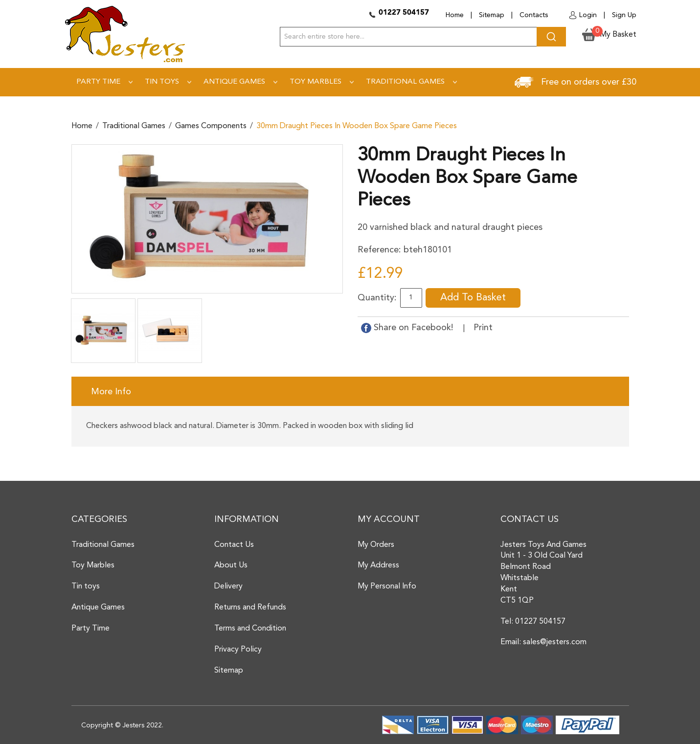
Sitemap (492, 15)
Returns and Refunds (250, 608)
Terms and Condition (250, 629)
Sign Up (624, 15)
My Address (378, 565)
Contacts (534, 15)
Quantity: (377, 298)
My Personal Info (387, 586)
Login (588, 15)
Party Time (90, 629)
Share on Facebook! (408, 328)
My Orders (376, 545)
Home (455, 15)
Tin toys (86, 586)
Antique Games (98, 608)
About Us (231, 565)
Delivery (228, 586)
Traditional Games (134, 126)
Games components (211, 126)
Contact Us (234, 545)
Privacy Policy (238, 650)
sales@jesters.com (555, 642)
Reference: (379, 250)
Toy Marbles (93, 565)
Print (483, 328)
